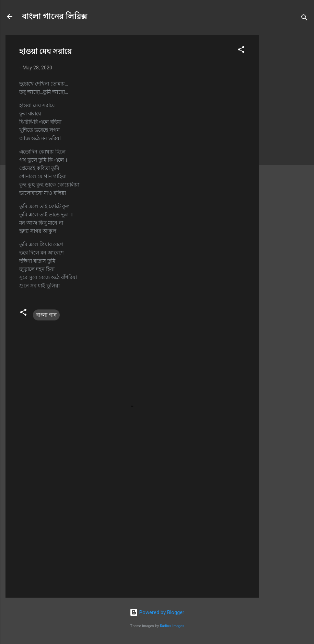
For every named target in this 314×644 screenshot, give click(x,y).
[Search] (304, 19)
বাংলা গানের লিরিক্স (55, 16)
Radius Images (172, 626)
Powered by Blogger (157, 612)
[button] (241, 51)
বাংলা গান (46, 315)
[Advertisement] (287, 138)
